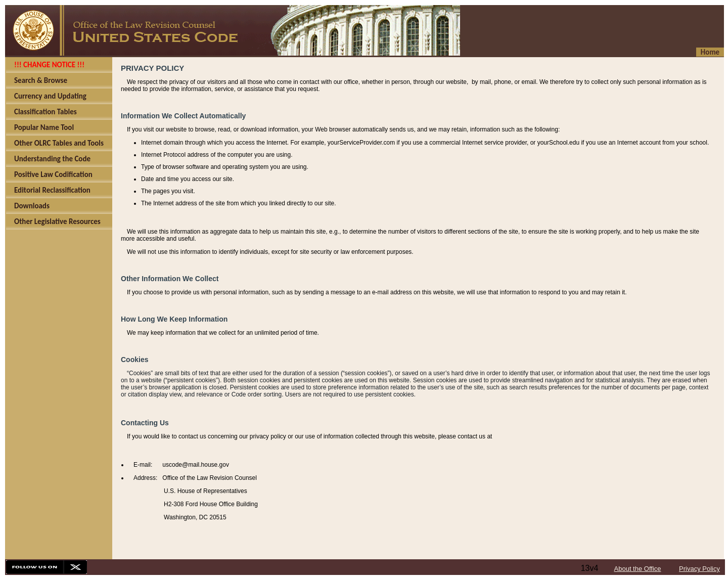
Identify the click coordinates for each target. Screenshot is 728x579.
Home (710, 52)
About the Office (638, 569)
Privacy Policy (699, 569)
